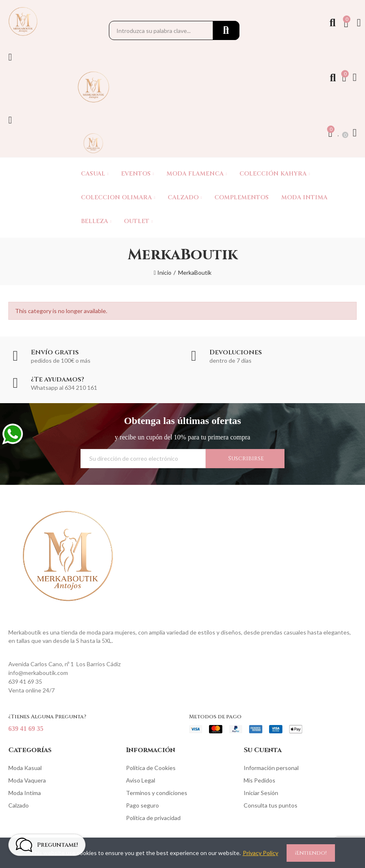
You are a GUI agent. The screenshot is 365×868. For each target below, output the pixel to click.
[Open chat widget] (47, 844)
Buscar (226, 30)
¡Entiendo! (311, 853)
